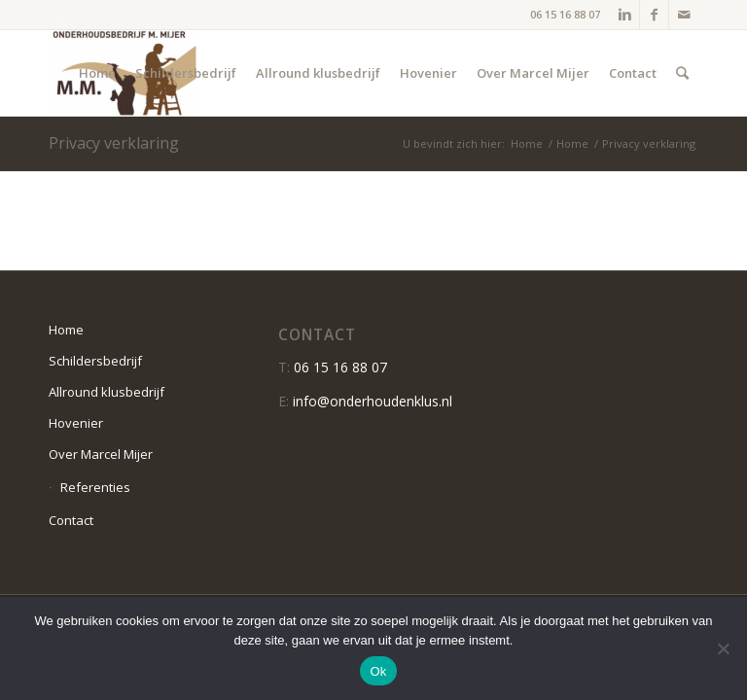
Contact (71, 520)
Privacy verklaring (114, 143)
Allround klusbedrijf (107, 392)
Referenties (95, 487)
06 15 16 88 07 (565, 14)
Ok (378, 671)
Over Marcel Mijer (101, 454)
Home (527, 143)
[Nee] (723, 648)
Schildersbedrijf (95, 361)
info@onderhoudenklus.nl (373, 401)
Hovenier (76, 423)
